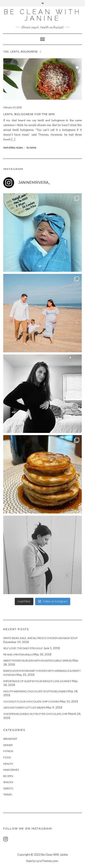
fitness (8, 751)
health (8, 764)
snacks (8, 782)
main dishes (9, 147)
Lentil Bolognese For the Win (29, 114)
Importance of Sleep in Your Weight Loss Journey (37, 681)
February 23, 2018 (12, 107)
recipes (19, 147)
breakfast (10, 739)
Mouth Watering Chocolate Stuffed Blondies (35, 691)
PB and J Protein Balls (18, 654)
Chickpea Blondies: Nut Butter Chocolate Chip (35, 714)
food (7, 757)
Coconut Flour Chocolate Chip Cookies (31, 701)
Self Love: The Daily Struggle (23, 648)
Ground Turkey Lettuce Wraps (24, 708)
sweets (8, 788)
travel (8, 794)
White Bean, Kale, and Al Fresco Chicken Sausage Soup (40, 638)
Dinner (8, 745)
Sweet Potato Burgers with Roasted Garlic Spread (38, 661)
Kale (29, 861)
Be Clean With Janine (42, 15)
